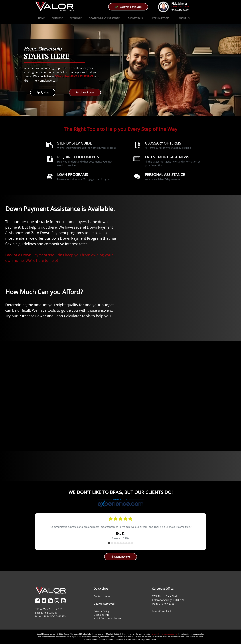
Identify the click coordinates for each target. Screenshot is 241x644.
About (109, 596)
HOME (41, 18)
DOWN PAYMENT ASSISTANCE (104, 18)
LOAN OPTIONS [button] (135, 18)
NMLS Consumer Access (108, 618)
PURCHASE (57, 18)
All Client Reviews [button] (121, 557)
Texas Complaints (162, 611)
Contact (98, 596)
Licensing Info (102, 615)
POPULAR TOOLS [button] (161, 18)
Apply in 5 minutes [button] (128, 7)
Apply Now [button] (43, 93)
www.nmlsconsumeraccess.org (164, 634)
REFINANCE (76, 18)
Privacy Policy (101, 611)
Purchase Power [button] (85, 93)
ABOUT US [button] (185, 18)
